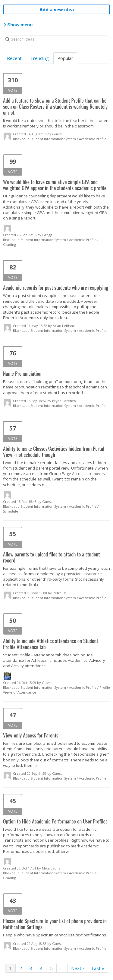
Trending (39, 58)
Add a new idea (57, 9)
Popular (65, 58)
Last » (98, 968)
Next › (78, 968)
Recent (14, 58)
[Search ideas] (56, 39)
